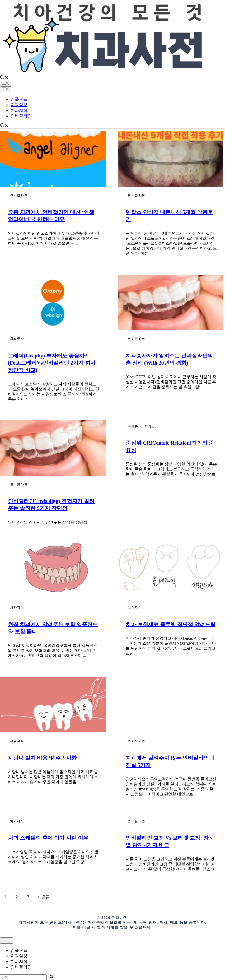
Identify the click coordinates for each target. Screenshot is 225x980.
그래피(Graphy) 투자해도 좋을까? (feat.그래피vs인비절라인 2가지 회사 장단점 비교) (52, 363)
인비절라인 (21, 116)
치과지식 (19, 110)
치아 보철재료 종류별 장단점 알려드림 (171, 624)
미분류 (133, 426)
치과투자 (17, 339)
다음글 (44, 897)
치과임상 (19, 105)
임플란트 (19, 99)
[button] (4, 78)
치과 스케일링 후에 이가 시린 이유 (48, 838)
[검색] (52, 977)
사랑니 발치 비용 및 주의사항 (42, 758)
